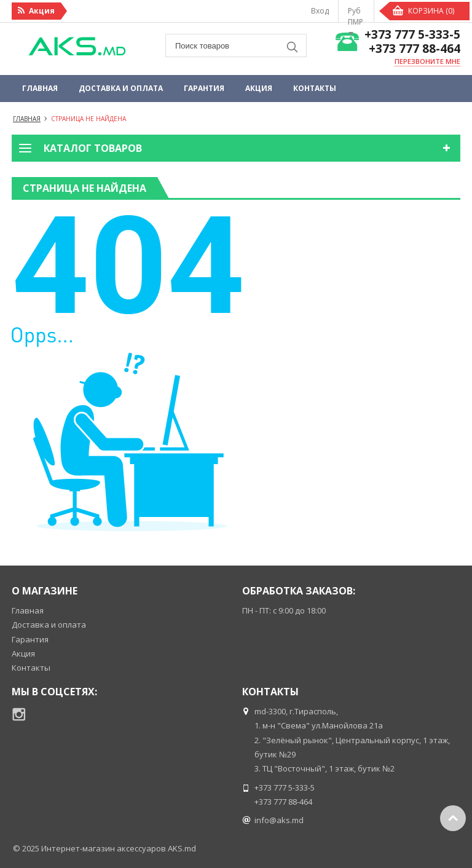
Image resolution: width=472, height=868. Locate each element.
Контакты (315, 88)
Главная (40, 88)
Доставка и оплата (121, 88)
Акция (259, 88)
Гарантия (204, 88)
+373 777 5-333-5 (412, 35)
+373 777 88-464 (415, 49)
